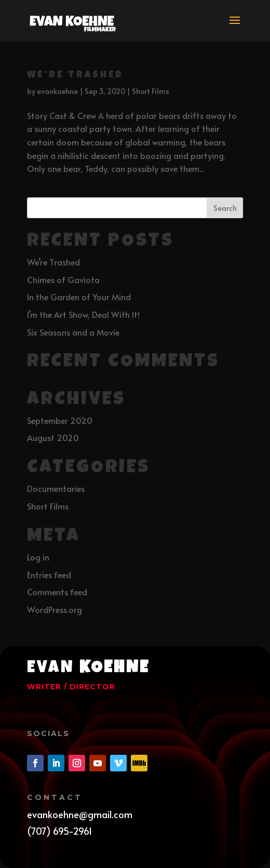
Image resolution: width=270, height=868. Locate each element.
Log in (38, 557)
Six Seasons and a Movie (73, 332)
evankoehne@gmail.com (80, 814)
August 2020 (53, 437)
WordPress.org (55, 609)
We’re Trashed (75, 75)
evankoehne (57, 91)
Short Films (151, 91)
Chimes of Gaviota (63, 279)
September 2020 (60, 420)
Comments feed (57, 592)
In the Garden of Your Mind (79, 297)
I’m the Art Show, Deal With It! (83, 314)
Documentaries (56, 488)
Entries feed (49, 575)
